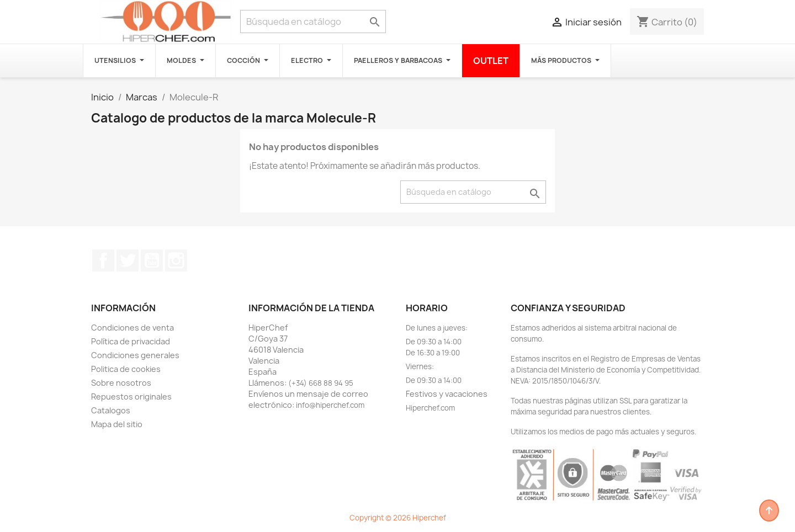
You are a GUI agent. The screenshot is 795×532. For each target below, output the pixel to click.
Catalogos (111, 410)
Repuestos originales (131, 397)
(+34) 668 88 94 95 (321, 383)
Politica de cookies (126, 369)
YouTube (152, 260)
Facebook (103, 260)
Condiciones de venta (132, 328)
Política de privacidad (131, 341)
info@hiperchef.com (330, 405)
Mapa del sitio (117, 424)
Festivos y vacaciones (447, 394)
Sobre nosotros (121, 383)
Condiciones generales (135, 355)
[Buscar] (313, 22)
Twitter (128, 260)
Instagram (176, 260)
